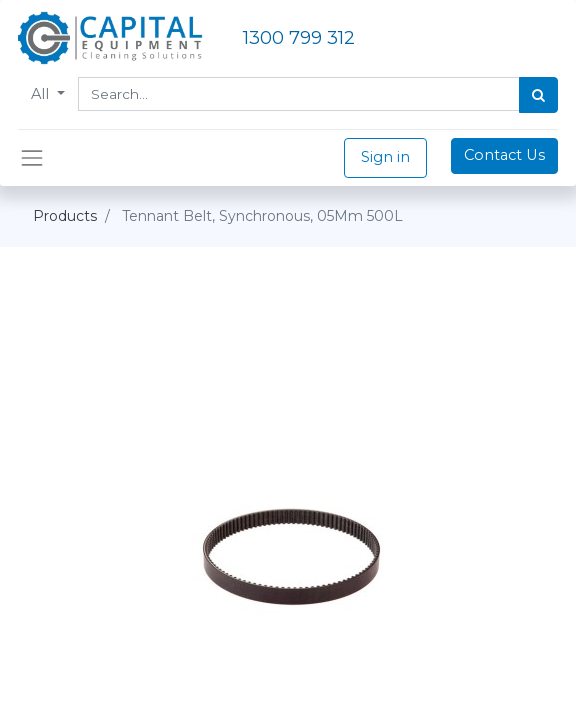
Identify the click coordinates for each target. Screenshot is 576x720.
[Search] (538, 95)
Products (65, 216)
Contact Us (504, 155)
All (42, 94)
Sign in (385, 157)
